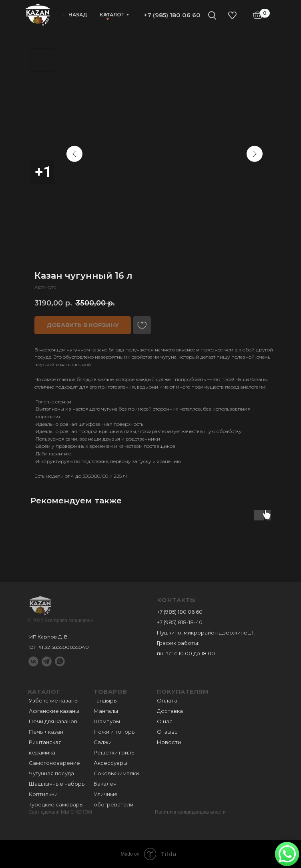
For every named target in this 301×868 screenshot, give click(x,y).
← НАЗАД (75, 15)
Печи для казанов (53, 721)
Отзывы (168, 732)
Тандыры (106, 700)
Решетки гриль (114, 752)
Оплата (167, 700)
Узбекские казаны (54, 700)
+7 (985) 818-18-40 (180, 622)
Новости (169, 742)
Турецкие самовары (56, 804)
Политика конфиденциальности (190, 812)
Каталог (112, 15)
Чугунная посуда (51, 773)
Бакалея (105, 784)
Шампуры (107, 721)
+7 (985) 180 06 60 (172, 15)
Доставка (170, 711)
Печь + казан (46, 732)
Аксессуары (110, 763)
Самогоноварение (54, 763)
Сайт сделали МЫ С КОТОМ (60, 812)
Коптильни (43, 794)
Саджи (103, 742)
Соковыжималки (116, 773)
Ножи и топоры (115, 732)
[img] (38, 14)
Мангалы (106, 711)
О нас (165, 721)
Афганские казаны (54, 711)
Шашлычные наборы (57, 784)
